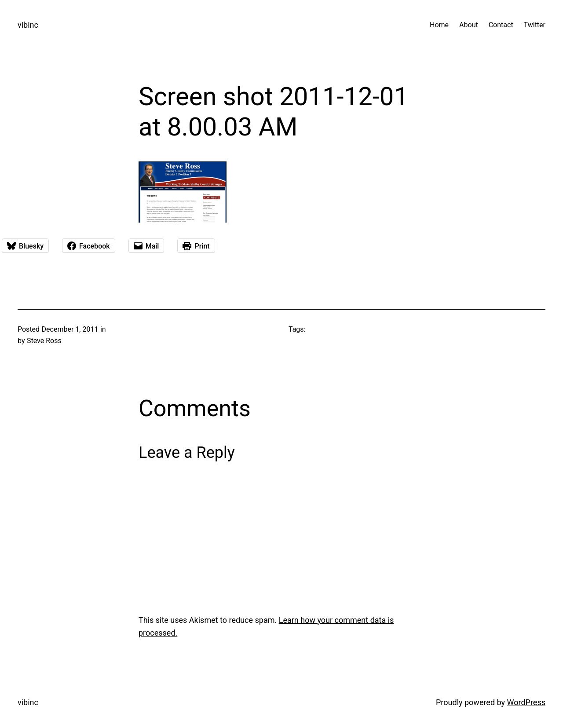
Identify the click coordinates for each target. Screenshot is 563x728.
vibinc (28, 25)
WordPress (526, 702)
